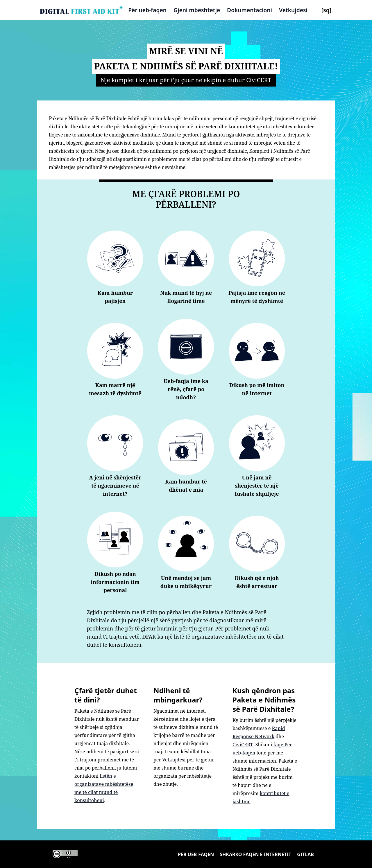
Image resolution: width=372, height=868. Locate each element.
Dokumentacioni (250, 10)
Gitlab (305, 854)
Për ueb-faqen (147, 10)
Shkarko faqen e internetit (255, 854)
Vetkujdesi (293, 10)
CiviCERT (243, 745)
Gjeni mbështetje (197, 10)
